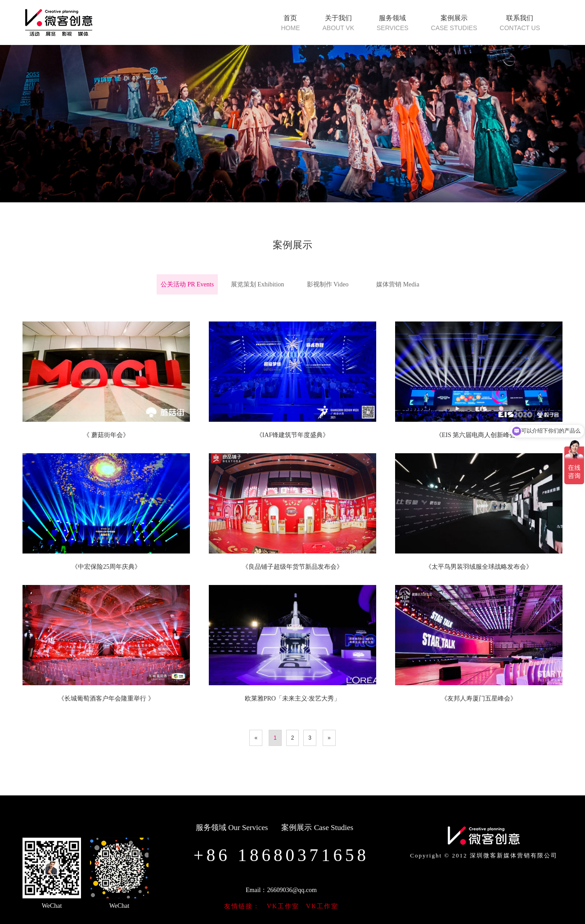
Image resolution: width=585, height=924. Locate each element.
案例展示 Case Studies (317, 828)
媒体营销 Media (398, 284)
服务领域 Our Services (232, 828)
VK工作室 (283, 906)
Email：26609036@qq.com (281, 890)
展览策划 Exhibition (258, 284)
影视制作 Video (328, 284)
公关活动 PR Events (187, 284)
